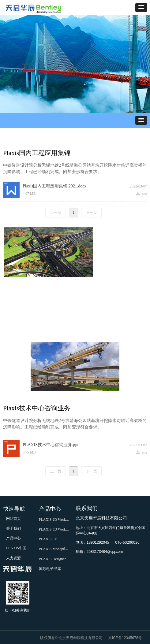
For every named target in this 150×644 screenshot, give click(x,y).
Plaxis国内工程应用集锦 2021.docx (54, 186)
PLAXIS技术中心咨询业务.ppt (51, 445)
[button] (141, 7)
